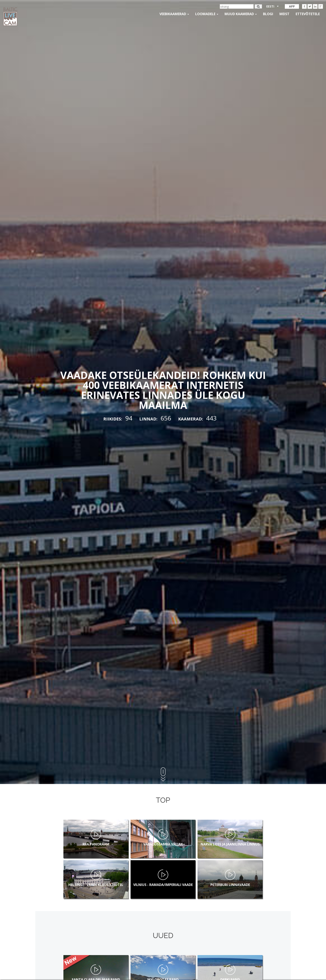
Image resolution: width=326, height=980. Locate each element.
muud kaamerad (241, 14)
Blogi (268, 14)
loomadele (207, 14)
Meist (284, 14)
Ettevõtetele (308, 14)
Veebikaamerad (174, 14)
